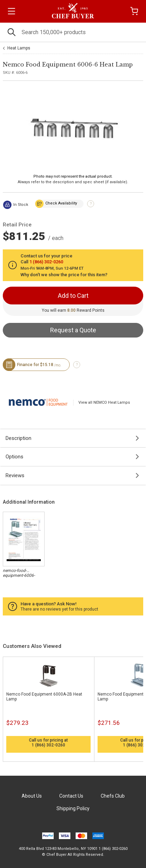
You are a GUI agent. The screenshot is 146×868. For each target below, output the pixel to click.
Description (18, 438)
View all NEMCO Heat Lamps (104, 402)
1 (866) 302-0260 (48, 745)
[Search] (73, 32)
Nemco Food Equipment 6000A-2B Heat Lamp (44, 697)
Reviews (15, 475)
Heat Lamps (19, 48)
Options (14, 457)
